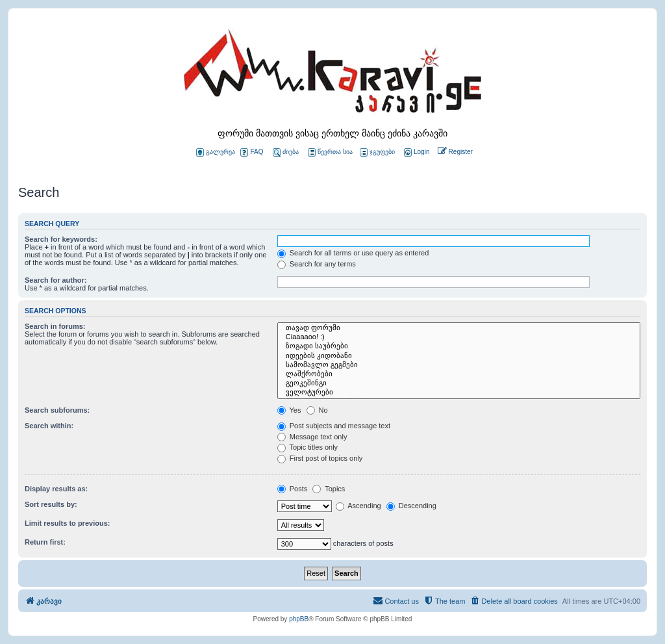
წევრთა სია (330, 152)
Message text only (312, 437)
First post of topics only (320, 458)
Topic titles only (307, 447)
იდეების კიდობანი (459, 356)
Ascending (358, 506)
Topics (329, 489)
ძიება (286, 152)
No (317, 410)
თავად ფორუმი (459, 328)
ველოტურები (459, 393)
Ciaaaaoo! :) (459, 337)
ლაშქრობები (459, 374)
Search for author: (56, 280)
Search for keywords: (61, 239)
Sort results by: (51, 504)
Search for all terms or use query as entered (353, 253)
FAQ (252, 152)
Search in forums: (55, 326)
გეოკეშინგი (459, 383)
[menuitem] (416, 152)
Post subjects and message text (334, 426)
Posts (293, 489)
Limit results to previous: (67, 523)
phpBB (299, 619)
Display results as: (56, 489)
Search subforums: (57, 410)
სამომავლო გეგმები (459, 365)
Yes (289, 410)
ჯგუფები (377, 152)
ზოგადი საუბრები (459, 346)
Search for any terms (317, 264)
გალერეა (216, 152)
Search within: (49, 426)
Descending (411, 506)
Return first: (45, 542)
